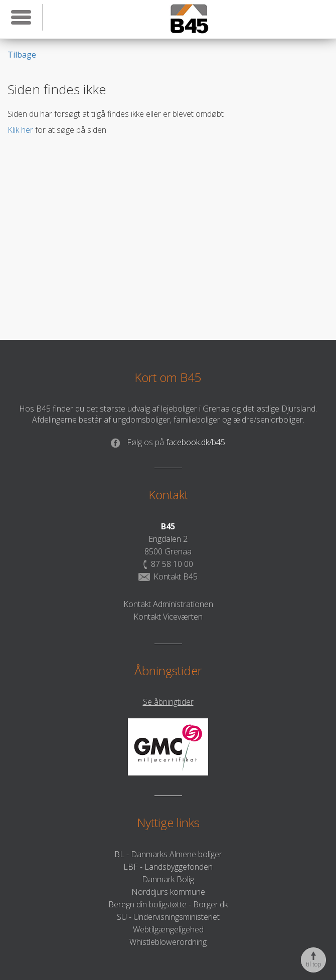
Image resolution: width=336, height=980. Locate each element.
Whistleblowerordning (168, 942)
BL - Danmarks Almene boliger (168, 854)
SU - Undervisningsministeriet (168, 917)
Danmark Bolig (168, 879)
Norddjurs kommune (168, 892)
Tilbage (22, 55)
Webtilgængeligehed (168, 929)
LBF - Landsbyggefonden (168, 867)
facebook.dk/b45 (168, 442)
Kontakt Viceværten (168, 617)
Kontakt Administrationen (168, 604)
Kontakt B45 (168, 576)
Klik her (20, 130)
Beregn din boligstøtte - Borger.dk (168, 904)
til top (313, 960)
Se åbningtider (168, 702)
